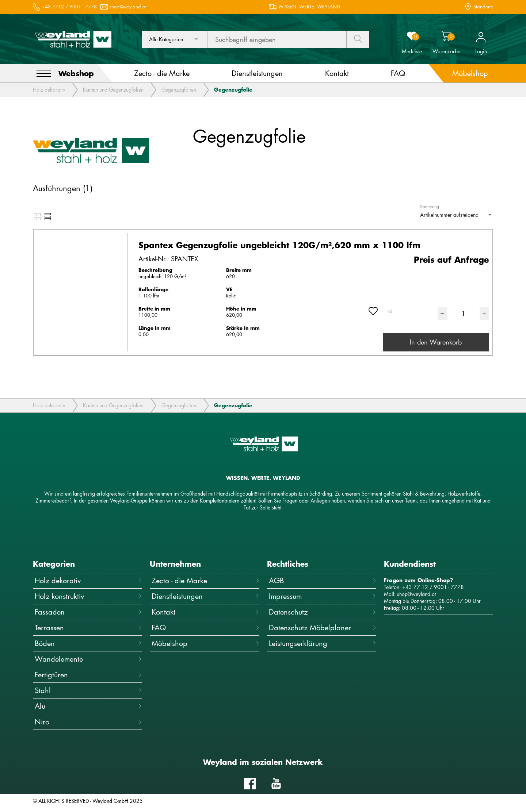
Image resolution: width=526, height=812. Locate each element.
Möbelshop (205, 643)
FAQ (205, 628)
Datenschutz (323, 612)
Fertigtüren (88, 675)
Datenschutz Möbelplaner (323, 628)
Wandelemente (88, 659)
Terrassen (88, 628)
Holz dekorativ (49, 90)
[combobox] (174, 39)
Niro (88, 722)
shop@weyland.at (128, 7)
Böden (88, 643)
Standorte (483, 7)
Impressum (323, 596)
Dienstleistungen (205, 596)
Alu (88, 706)
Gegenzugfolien (179, 90)
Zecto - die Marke (205, 580)
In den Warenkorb (436, 342)
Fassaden (88, 612)
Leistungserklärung (323, 643)
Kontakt (205, 612)
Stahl (88, 690)
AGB (323, 580)
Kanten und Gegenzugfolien (113, 90)
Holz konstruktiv (88, 596)
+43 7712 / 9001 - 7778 (69, 7)
